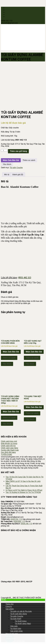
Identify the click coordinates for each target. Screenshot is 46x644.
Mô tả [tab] (7, 175)
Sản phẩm (10, 609)
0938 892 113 (19, 521)
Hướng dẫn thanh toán (10, 450)
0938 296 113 (26, 524)
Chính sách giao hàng (9, 448)
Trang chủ (10, 604)
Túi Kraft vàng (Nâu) (23, 624)
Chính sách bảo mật (9, 441)
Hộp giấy (14, 626)
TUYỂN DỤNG (6, 455)
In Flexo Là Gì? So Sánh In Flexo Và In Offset (24, 490)
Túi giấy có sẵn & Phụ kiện (21, 611)
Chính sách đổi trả (8, 446)
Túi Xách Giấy (16, 629)
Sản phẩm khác (17, 631)
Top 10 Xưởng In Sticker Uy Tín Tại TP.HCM (23, 492)
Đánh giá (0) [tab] (18, 175)
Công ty (9, 606)
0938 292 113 (16, 519)
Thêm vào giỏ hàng (18, 151)
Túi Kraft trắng (21, 621)
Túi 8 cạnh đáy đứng (19, 614)
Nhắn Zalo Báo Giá (11, 160)
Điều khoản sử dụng (9, 444)
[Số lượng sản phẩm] (4, 150)
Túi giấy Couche (16, 168)
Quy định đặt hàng (8, 452)
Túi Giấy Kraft (16, 619)
